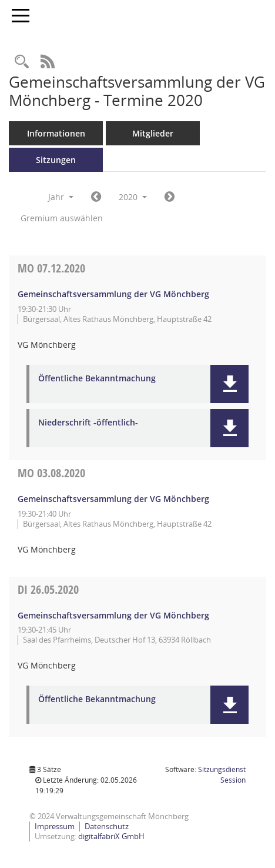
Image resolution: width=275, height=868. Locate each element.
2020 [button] (133, 197)
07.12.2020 (51, 268)
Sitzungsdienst (222, 775)
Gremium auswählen (62, 218)
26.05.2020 (48, 589)
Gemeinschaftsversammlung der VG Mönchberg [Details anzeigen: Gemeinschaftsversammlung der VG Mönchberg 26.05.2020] (113, 615)
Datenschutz (107, 826)
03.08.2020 (51, 473)
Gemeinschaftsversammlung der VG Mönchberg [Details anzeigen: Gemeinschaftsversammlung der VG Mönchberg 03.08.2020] (113, 499)
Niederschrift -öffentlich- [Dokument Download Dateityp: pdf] (88, 423)
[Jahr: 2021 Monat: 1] (170, 197)
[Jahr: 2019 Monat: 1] (96, 197)
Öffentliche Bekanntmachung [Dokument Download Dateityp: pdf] (97, 379)
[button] (229, 384)
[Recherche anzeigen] (22, 62)
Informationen (56, 133)
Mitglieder (153, 133)
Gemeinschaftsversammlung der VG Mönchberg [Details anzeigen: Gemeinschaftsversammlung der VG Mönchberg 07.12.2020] (113, 294)
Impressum (55, 826)
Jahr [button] (61, 197)
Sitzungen (56, 160)
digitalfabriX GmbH (111, 836)
